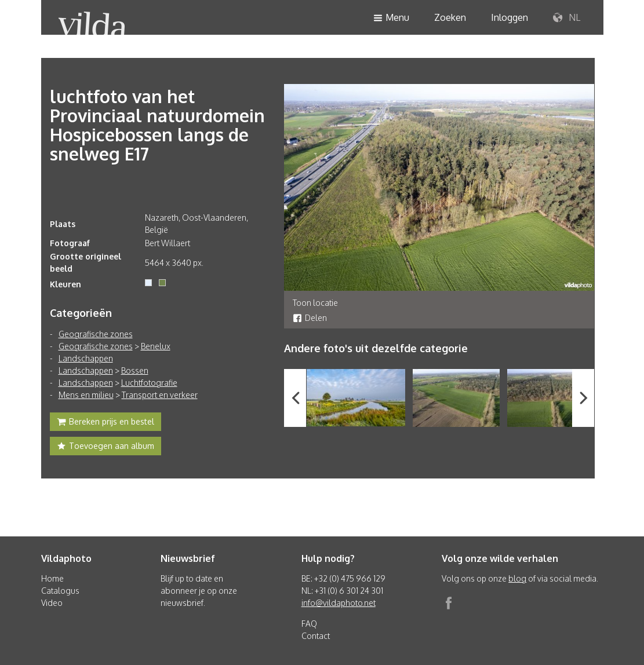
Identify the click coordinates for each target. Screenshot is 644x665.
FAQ (309, 624)
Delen (310, 318)
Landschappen (86, 358)
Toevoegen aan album (105, 447)
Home (52, 578)
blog (517, 578)
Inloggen (510, 17)
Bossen (135, 370)
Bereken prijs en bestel (105, 423)
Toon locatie (315, 303)
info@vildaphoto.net (339, 603)
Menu (391, 18)
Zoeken (450, 17)
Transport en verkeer (160, 395)
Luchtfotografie (149, 383)
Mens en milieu (86, 395)
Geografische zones (96, 334)
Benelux (156, 346)
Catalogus (60, 591)
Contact (316, 636)
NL (567, 18)
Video (52, 603)
